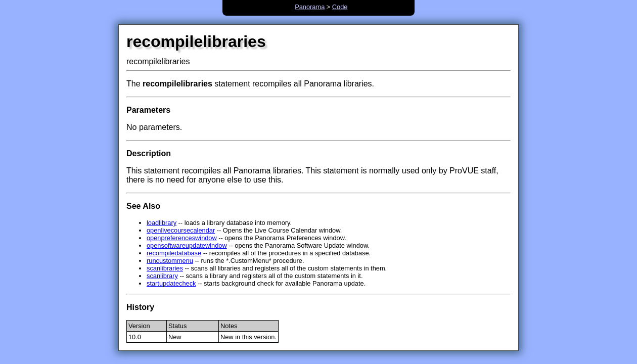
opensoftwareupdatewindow (187, 245)
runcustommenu (170, 261)
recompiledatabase (174, 253)
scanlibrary (162, 276)
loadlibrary (162, 223)
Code (340, 7)
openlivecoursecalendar (181, 230)
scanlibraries (165, 268)
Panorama (310, 7)
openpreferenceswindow (182, 238)
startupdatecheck (171, 283)
